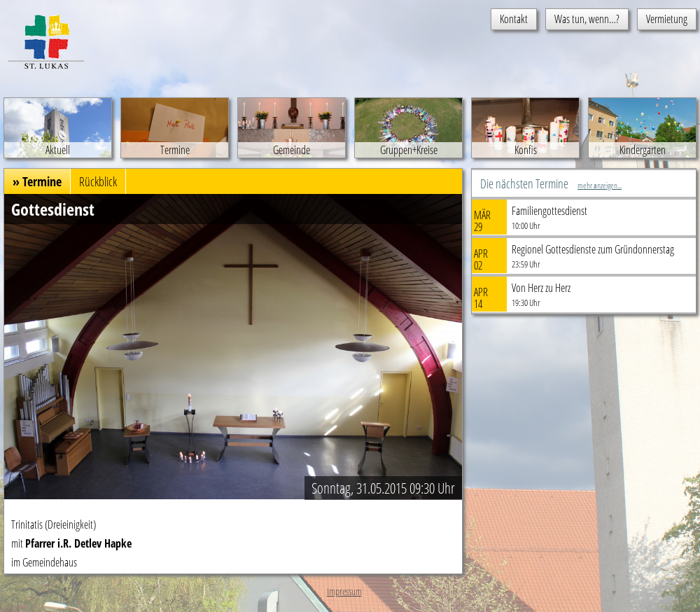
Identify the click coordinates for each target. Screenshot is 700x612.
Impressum (344, 591)
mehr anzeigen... (600, 185)
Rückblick (98, 181)
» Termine (37, 181)
